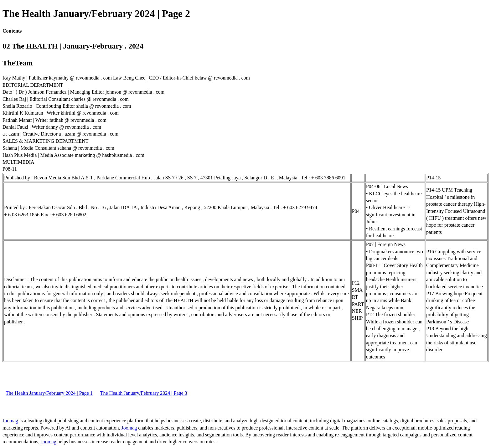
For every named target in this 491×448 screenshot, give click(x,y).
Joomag (11, 421)
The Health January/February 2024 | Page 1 (49, 393)
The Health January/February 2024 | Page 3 (144, 393)
